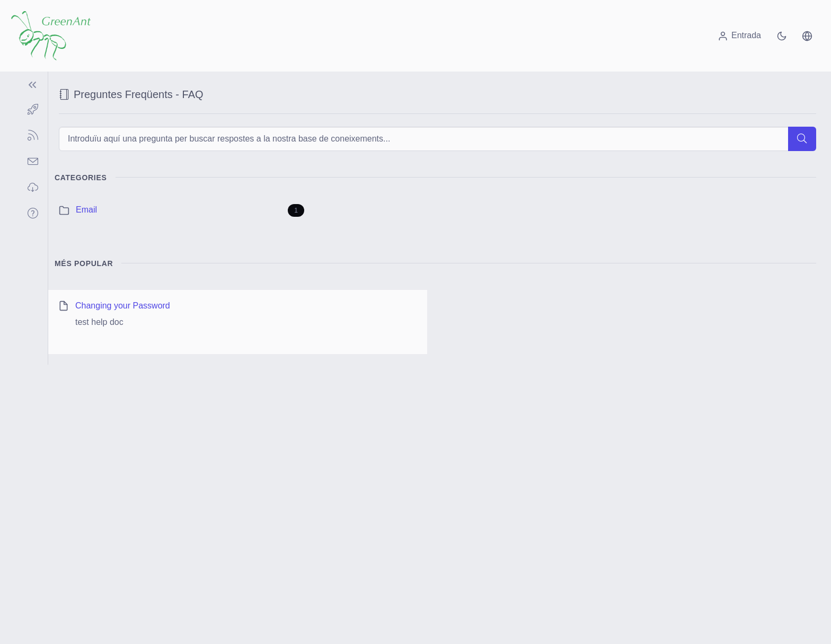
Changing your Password (123, 306)
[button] (807, 36)
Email (86, 210)
